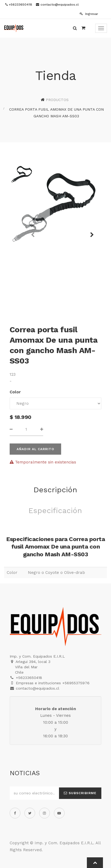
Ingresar (89, 14)
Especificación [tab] (55, 511)
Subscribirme (80, 793)
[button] (90, 232)
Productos (57, 100)
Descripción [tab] (55, 490)
